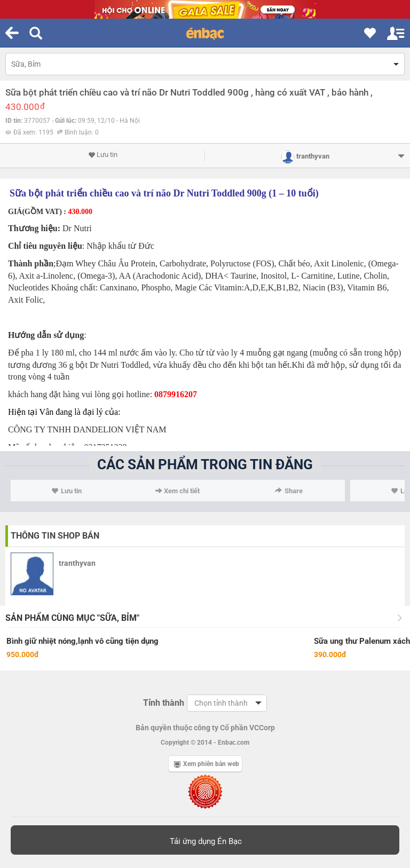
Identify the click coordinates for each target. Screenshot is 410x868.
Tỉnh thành (164, 703)
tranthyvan (77, 563)
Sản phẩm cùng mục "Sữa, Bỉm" (72, 618)
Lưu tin (103, 155)
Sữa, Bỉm (26, 64)
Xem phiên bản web (207, 764)
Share (289, 491)
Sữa (18, 193)
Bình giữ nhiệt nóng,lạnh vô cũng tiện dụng (82, 641)
